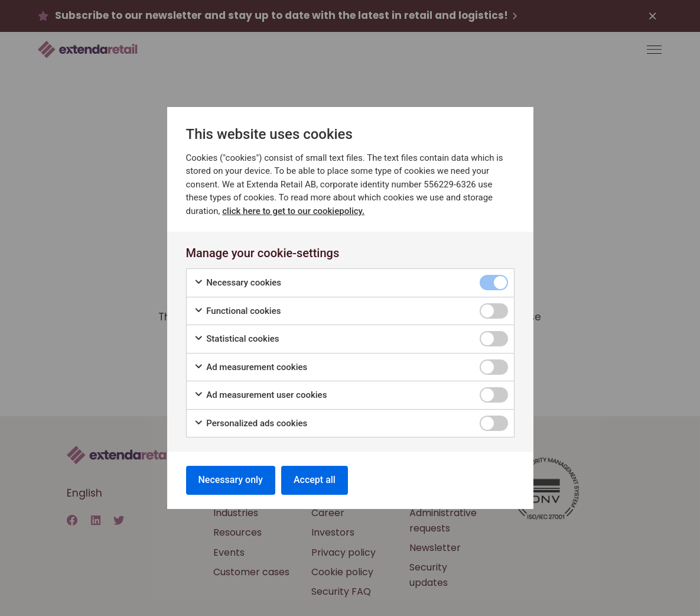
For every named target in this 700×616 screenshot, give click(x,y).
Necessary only (231, 480)
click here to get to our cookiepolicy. (293, 211)
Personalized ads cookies (251, 424)
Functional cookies (237, 311)
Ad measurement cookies (251, 367)
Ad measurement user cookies (261, 395)
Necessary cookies (238, 283)
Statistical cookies (237, 339)
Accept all (315, 480)
